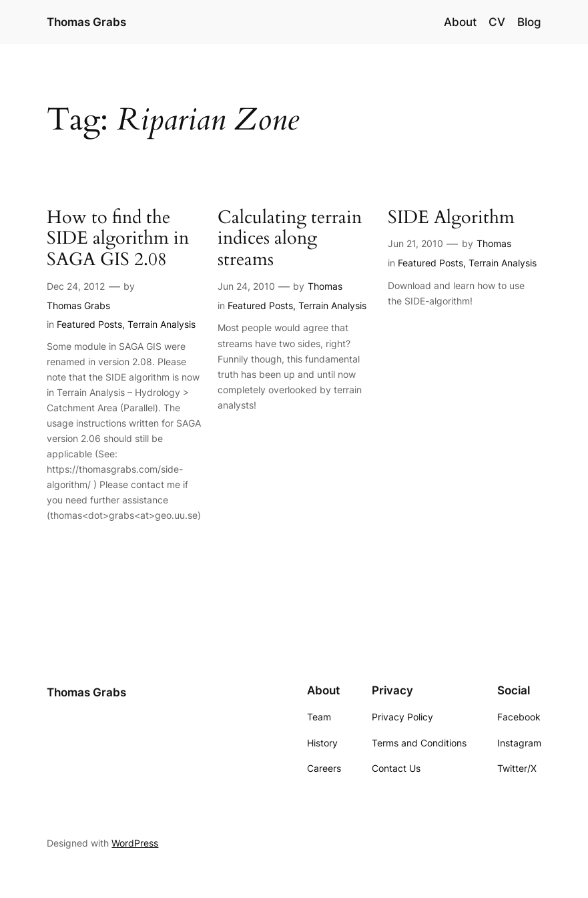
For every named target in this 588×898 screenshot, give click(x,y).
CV (497, 22)
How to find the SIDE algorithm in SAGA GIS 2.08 (118, 240)
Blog (529, 22)
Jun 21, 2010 (415, 243)
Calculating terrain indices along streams (290, 240)
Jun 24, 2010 (246, 286)
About (460, 22)
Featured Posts (89, 324)
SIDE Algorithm (451, 218)
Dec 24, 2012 (76, 286)
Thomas (325, 286)
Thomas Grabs (86, 22)
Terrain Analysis (162, 324)
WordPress (135, 843)
